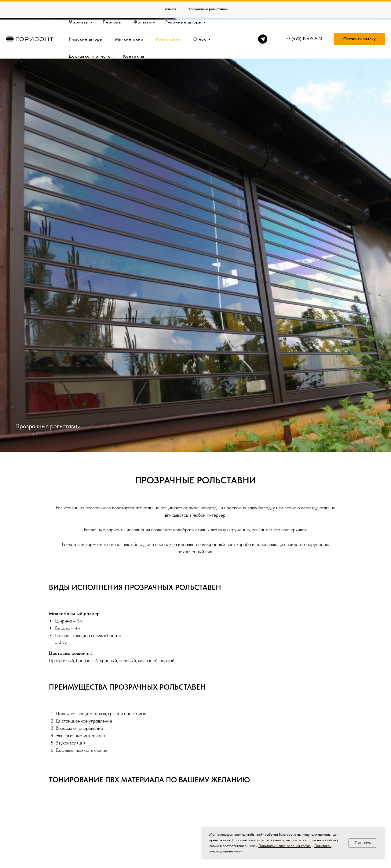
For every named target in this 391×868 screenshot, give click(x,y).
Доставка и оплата (90, 37)
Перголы (112, 2)
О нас (200, 20)
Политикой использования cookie (285, 846)
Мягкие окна (129, 20)
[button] (360, 20)
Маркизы (79, 2)
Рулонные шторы (184, 2)
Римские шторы (86, 20)
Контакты (134, 37)
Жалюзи (143, 2)
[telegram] (263, 20)
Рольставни (168, 20)
